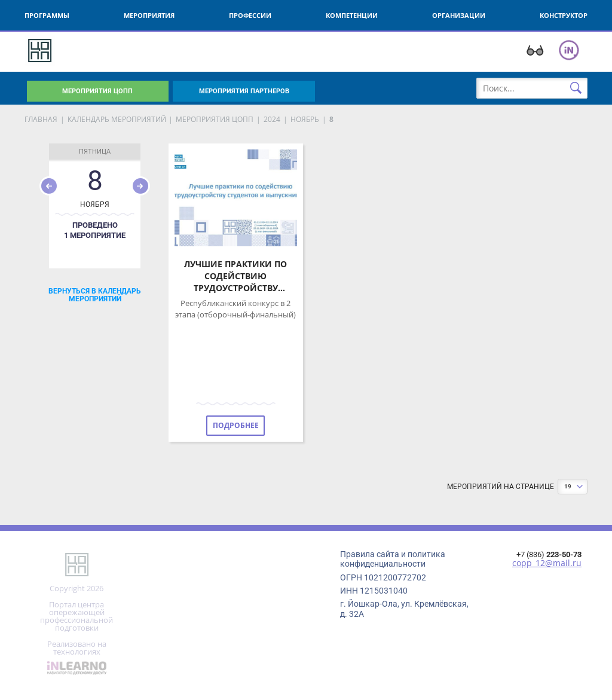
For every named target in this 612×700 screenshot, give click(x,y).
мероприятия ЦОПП (215, 119)
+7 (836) (549, 554)
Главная (41, 119)
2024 (272, 119)
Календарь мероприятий (117, 119)
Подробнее (236, 425)
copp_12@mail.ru (547, 563)
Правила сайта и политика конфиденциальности (393, 559)
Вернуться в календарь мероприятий (95, 295)
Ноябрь (305, 119)
